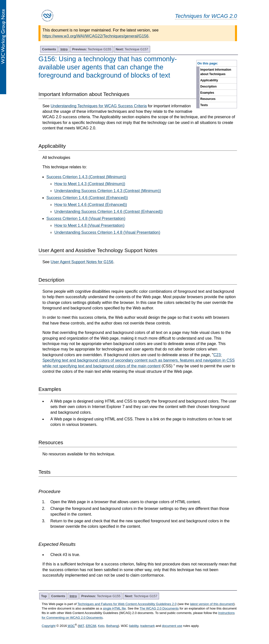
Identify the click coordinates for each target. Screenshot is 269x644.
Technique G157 (132, 49)
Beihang (112, 626)
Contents (49, 49)
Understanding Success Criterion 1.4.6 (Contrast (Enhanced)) (109, 212)
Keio (101, 626)
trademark (148, 626)
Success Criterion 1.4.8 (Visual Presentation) (86, 219)
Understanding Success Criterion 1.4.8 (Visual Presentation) (107, 232)
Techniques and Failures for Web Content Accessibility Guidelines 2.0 (127, 604)
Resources (208, 99)
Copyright (49, 626)
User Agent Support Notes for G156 (82, 262)
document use (172, 626)
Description (208, 87)
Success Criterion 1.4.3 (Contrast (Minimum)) (86, 177)
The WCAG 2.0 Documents (159, 608)
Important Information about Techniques (216, 72)
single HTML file (114, 608)
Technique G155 (92, 49)
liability (134, 626)
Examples (207, 93)
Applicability (209, 80)
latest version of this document (212, 604)
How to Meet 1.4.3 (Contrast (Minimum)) (90, 184)
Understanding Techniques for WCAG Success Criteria (99, 106)
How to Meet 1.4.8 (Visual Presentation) (89, 225)
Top (44, 596)
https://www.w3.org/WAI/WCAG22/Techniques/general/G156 (95, 36)
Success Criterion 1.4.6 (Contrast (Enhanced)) (87, 198)
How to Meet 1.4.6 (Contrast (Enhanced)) (91, 205)
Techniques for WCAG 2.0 (206, 16)
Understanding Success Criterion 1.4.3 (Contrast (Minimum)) (108, 191)
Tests (204, 105)
